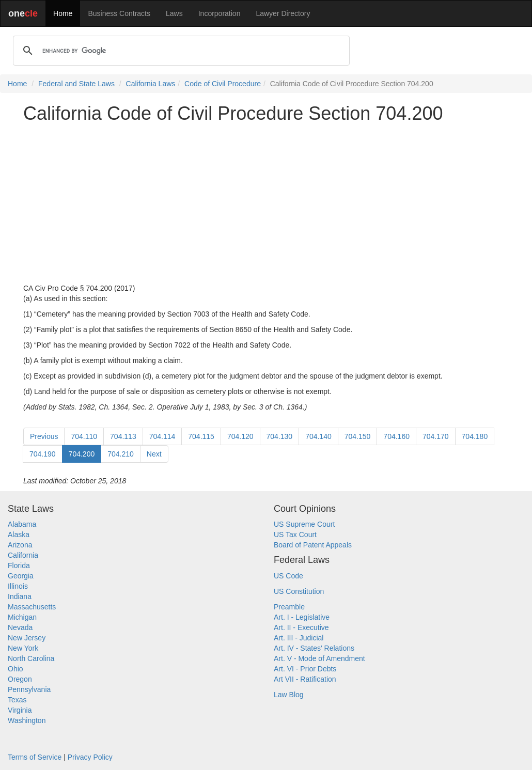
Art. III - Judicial (299, 638)
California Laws (151, 84)
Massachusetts (32, 607)
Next (154, 454)
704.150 (358, 436)
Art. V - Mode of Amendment (319, 658)
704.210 (121, 454)
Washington (27, 720)
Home (63, 13)
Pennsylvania (29, 689)
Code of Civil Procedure (223, 84)
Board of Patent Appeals (313, 545)
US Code (288, 576)
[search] (180, 51)
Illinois (18, 586)
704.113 (123, 436)
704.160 (396, 436)
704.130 (280, 436)
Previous (44, 436)
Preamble (289, 607)
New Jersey (27, 638)
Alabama (22, 524)
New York (23, 648)
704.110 (84, 436)
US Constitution (299, 591)
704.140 (318, 436)
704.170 (436, 436)
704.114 (162, 436)
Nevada (20, 627)
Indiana (20, 596)
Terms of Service (35, 757)
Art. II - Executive (301, 627)
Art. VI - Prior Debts (305, 669)
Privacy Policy (90, 757)
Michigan (22, 617)
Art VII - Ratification (305, 679)
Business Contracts (119, 13)
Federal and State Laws (76, 84)
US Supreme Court (304, 524)
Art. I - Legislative (302, 617)
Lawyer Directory (283, 13)
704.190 (43, 454)
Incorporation (220, 13)
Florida (19, 565)
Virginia (20, 710)
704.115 (201, 436)
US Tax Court (295, 535)
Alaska (19, 535)
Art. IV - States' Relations (314, 648)
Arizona (20, 545)
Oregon (20, 679)
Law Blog (289, 695)
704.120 (240, 436)
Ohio (15, 669)
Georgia (21, 576)
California (23, 555)
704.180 (475, 436)
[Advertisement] (266, 203)
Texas (17, 700)
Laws (174, 13)
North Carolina (31, 658)
